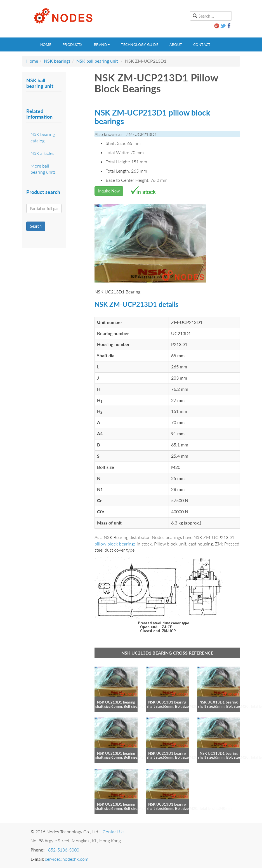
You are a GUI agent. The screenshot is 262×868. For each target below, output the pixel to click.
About (176, 44)
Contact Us (114, 831)
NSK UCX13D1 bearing (219, 702)
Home (46, 44)
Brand (102, 44)
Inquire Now (109, 191)
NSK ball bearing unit (97, 61)
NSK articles (42, 153)
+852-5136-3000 (62, 850)
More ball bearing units (43, 169)
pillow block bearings (115, 544)
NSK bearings (57, 61)
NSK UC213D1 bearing (116, 702)
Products (73, 44)
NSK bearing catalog (43, 137)
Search (36, 226)
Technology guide (140, 44)
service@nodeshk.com (67, 859)
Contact (202, 44)
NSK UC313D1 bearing (167, 702)
